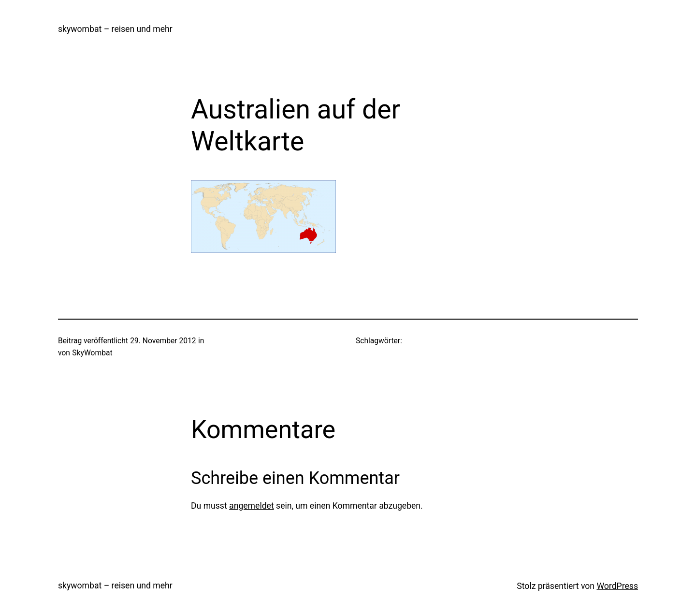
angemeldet (252, 506)
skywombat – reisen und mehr (115, 29)
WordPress (617, 586)
